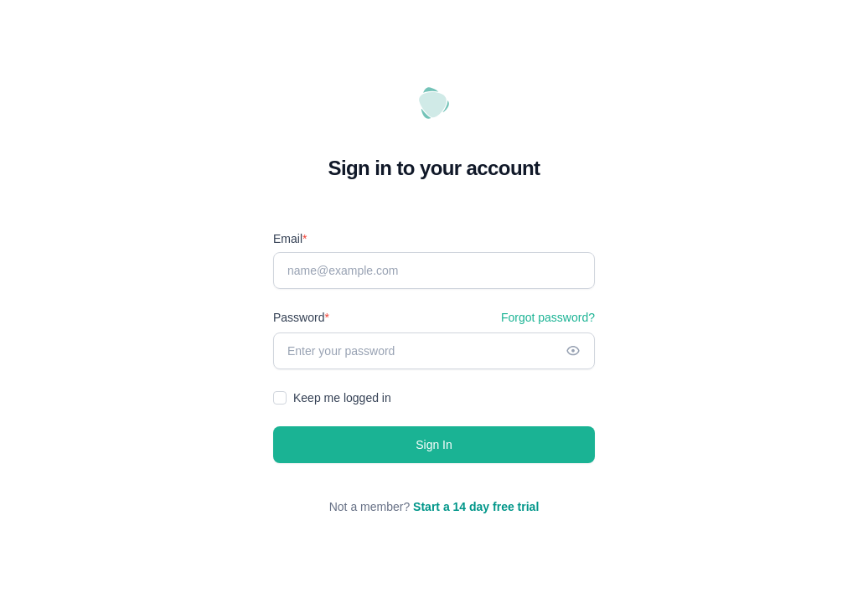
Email (290, 239)
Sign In (434, 445)
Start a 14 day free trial (476, 507)
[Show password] (573, 351)
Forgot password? (548, 317)
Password (301, 317)
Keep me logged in (342, 398)
